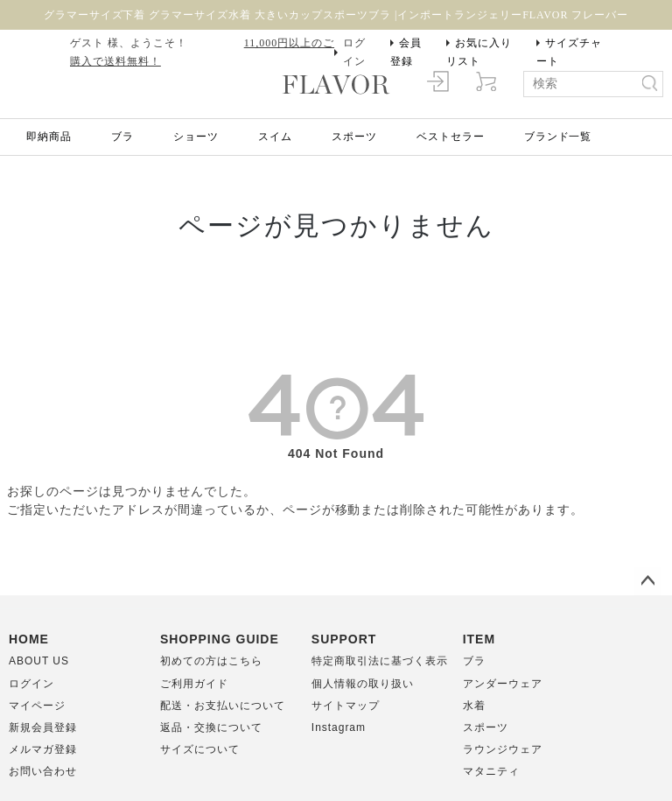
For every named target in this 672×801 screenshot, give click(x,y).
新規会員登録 (43, 727)
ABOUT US (39, 661)
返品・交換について (211, 727)
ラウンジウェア (503, 749)
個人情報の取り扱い (363, 684)
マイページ (37, 706)
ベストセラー (451, 137)
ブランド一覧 (558, 137)
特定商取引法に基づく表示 (380, 661)
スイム (275, 137)
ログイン (354, 52)
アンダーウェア (503, 684)
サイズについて (200, 749)
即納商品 (49, 137)
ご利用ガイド (194, 684)
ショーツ (196, 137)
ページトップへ (647, 581)
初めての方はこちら (211, 661)
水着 (474, 706)
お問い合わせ (43, 771)
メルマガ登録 (43, 749)
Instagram (339, 727)
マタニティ (491, 771)
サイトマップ (346, 706)
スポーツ (354, 137)
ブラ (122, 137)
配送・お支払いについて (223, 706)
